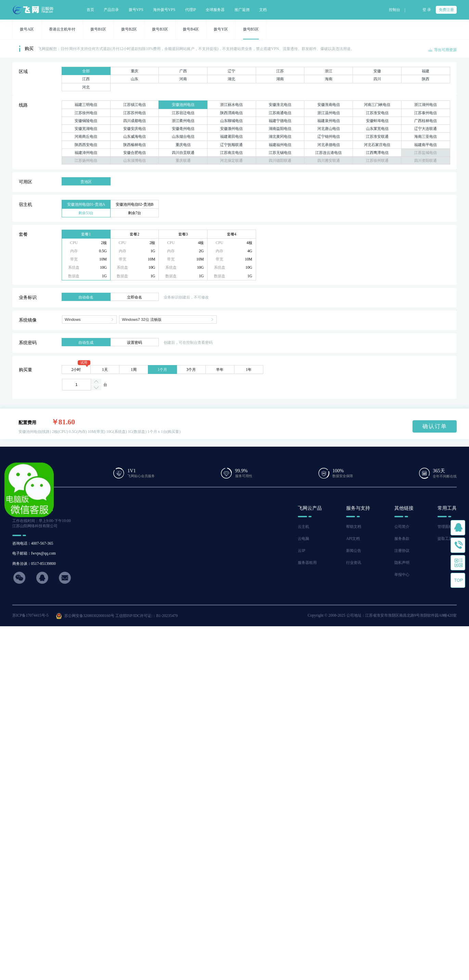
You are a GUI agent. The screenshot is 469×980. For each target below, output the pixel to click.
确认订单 (435, 426)
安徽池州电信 (183, 105)
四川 (377, 79)
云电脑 (303, 539)
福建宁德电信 (280, 121)
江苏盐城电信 (426, 153)
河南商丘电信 (86, 136)
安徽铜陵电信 (86, 121)
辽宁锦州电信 (329, 136)
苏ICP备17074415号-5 (30, 615)
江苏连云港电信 (328, 153)
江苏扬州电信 (86, 160)
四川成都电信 (135, 121)
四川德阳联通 (280, 160)
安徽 (377, 71)
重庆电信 (183, 145)
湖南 (280, 79)
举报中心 (402, 574)
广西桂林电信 (426, 121)
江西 (86, 79)
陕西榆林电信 (135, 145)
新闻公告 (354, 551)
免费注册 (446, 10)
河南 (183, 79)
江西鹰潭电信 (377, 153)
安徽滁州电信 (231, 129)
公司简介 (402, 527)
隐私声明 (402, 562)
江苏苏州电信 (135, 113)
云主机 (303, 527)
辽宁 (231, 71)
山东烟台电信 (183, 136)
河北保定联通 (231, 160)
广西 (183, 71)
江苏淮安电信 (377, 113)
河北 (86, 87)
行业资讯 (354, 562)
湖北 (231, 79)
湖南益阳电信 (280, 129)
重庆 (135, 71)
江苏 (280, 71)
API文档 (353, 539)
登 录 (427, 10)
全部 (86, 71)
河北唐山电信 (329, 129)
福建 (426, 71)
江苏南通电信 (280, 113)
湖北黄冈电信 (280, 136)
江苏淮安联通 (377, 136)
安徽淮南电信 (329, 105)
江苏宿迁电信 (183, 113)
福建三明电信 (86, 105)
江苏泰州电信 (426, 113)
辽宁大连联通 (426, 129)
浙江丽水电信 (231, 105)
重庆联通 (183, 160)
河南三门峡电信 (377, 105)
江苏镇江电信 (135, 105)
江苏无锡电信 (280, 153)
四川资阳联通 (426, 160)
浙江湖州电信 (426, 105)
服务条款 (402, 539)
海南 (329, 79)
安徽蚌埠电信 (377, 121)
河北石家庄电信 (377, 145)
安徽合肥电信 (135, 153)
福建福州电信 (280, 145)
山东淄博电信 (135, 160)
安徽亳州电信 (183, 129)
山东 (135, 79)
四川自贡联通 (183, 153)
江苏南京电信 (231, 153)
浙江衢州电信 (183, 121)
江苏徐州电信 (86, 113)
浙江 (329, 71)
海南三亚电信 (426, 136)
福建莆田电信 (231, 136)
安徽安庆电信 (135, 129)
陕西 (426, 79)
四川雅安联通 (329, 160)
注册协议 (402, 551)
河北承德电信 (329, 145)
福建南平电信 (426, 145)
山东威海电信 (135, 136)
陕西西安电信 (86, 145)
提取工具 (445, 539)
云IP (301, 551)
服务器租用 (307, 562)
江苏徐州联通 (377, 160)
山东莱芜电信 (377, 129)
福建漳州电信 (86, 153)
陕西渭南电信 (231, 113)
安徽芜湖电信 (86, 129)
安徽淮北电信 (280, 105)
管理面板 (445, 527)
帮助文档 (354, 527)
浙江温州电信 (329, 113)
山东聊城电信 (231, 121)
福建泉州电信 (329, 121)
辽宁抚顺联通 (231, 145)
